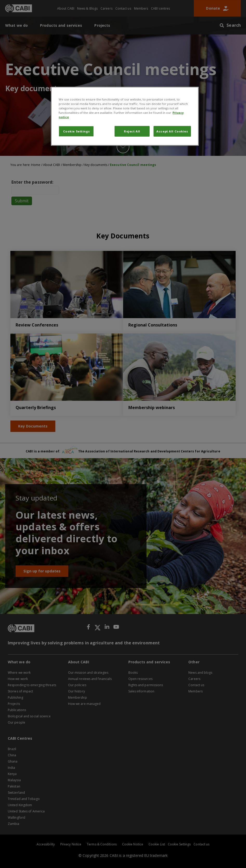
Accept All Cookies (172, 131)
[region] (125, 116)
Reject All (132, 131)
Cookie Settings (77, 131)
